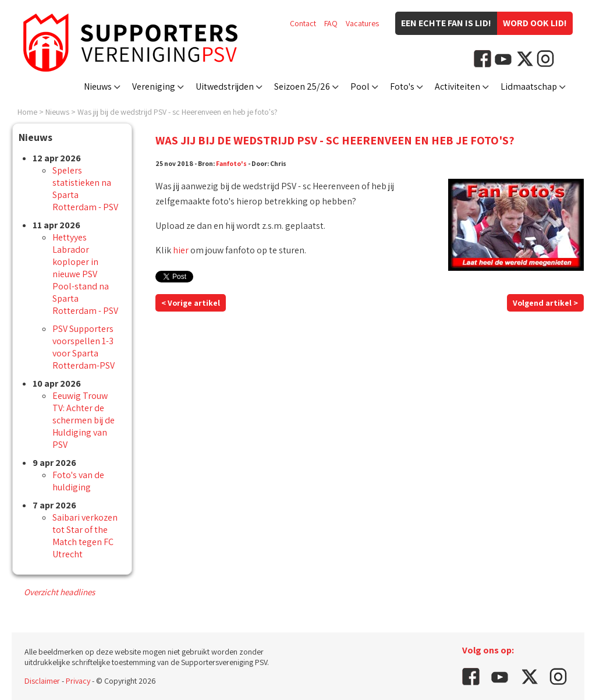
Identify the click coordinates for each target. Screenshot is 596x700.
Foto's (402, 86)
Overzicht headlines (59, 592)
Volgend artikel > (545, 303)
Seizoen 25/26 (302, 86)
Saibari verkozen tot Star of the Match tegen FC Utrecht (85, 536)
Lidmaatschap (529, 86)
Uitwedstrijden (225, 86)
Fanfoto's (231, 163)
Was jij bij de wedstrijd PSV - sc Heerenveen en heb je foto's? (178, 112)
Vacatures (362, 23)
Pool (360, 86)
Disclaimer (42, 681)
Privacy (78, 681)
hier (181, 250)
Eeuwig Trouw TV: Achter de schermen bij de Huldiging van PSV (84, 420)
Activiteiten (457, 86)
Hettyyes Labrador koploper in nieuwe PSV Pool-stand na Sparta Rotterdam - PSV (85, 274)
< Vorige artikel (191, 303)
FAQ (331, 23)
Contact (303, 23)
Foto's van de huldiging (78, 481)
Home (27, 112)
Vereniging (154, 86)
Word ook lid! (535, 23)
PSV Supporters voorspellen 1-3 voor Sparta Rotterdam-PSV (84, 347)
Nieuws (98, 86)
